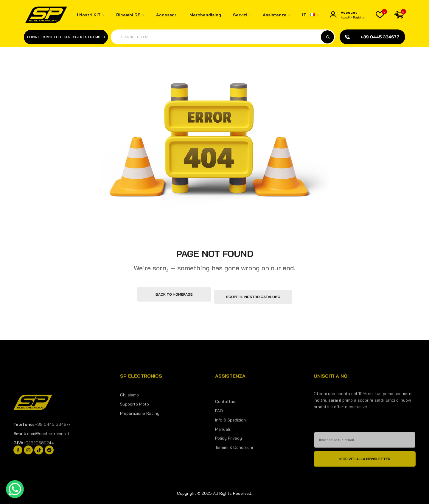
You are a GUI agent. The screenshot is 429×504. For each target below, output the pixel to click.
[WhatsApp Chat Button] (15, 489)
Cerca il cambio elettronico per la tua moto (66, 37)
